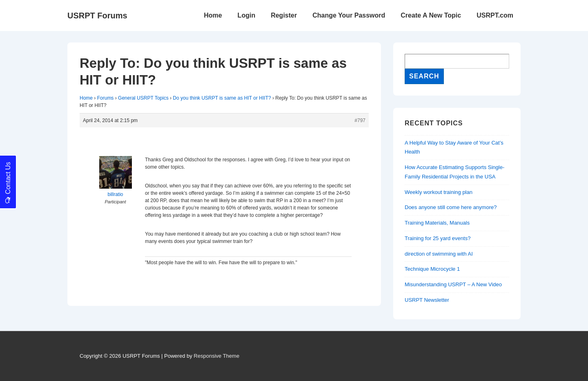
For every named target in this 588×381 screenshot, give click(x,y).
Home (213, 15)
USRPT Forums (97, 16)
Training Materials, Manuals (437, 223)
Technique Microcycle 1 (432, 269)
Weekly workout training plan (439, 192)
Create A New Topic (431, 15)
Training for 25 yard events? (438, 238)
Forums (106, 98)
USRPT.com (495, 15)
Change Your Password (349, 15)
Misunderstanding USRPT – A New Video (453, 284)
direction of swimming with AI (439, 254)
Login (247, 15)
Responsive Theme (216, 356)
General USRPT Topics (143, 98)
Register (284, 15)
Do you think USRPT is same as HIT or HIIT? (222, 98)
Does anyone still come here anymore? (451, 207)
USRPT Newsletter (427, 300)
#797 (360, 120)
